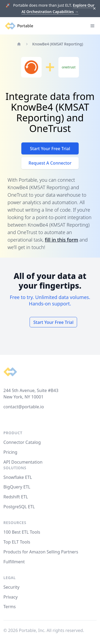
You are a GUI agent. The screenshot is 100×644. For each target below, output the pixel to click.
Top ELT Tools (17, 542)
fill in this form (61, 240)
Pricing (10, 452)
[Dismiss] (95, 9)
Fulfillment (14, 562)
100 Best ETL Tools (22, 532)
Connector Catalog (22, 442)
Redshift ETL (16, 497)
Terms (10, 607)
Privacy (11, 597)
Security (11, 587)
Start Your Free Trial (50, 149)
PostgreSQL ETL (19, 507)
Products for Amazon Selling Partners (41, 552)
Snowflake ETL (18, 477)
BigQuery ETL (17, 487)
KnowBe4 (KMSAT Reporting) (58, 44)
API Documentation (23, 462)
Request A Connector (50, 163)
